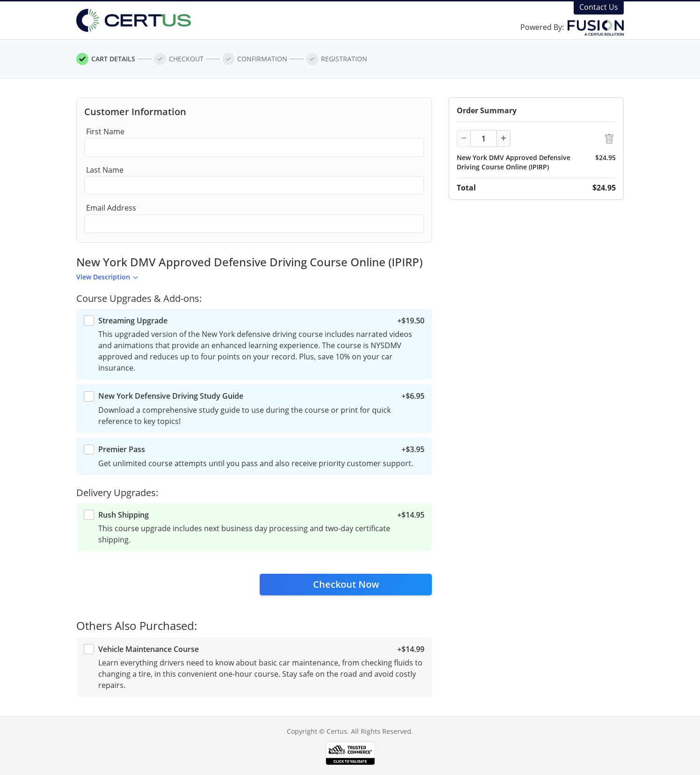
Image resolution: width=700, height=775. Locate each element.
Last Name (105, 170)
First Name (105, 132)
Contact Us (599, 7)
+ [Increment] (503, 138)
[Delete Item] (609, 139)
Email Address (111, 208)
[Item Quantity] (484, 139)
